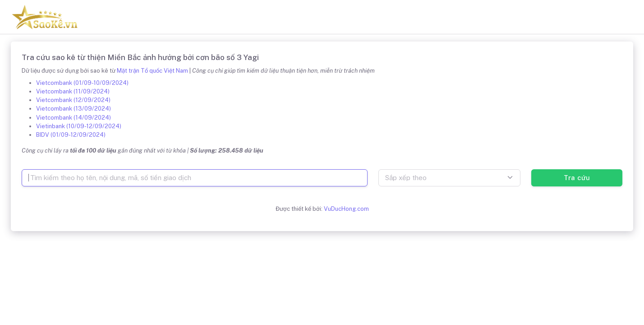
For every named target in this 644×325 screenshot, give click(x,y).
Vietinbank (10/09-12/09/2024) (79, 126)
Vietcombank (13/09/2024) (74, 109)
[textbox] (449, 178)
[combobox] (449, 178)
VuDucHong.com (346, 209)
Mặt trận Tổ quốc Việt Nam (152, 71)
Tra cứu (577, 178)
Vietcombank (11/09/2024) (73, 91)
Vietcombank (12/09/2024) (73, 100)
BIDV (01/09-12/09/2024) (71, 135)
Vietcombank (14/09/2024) (74, 118)
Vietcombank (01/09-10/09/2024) (82, 83)
